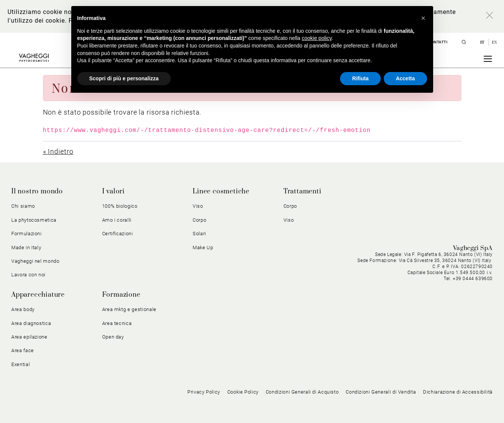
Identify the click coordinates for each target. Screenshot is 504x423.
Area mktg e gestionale (129, 309)
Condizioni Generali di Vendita (381, 392)
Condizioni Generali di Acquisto (302, 392)
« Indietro (58, 151)
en (495, 42)
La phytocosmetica (34, 220)
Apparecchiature (38, 295)
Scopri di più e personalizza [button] (124, 78)
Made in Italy (26, 248)
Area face (23, 350)
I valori (113, 192)
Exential (21, 364)
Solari (199, 234)
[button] (423, 18)
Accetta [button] (405, 78)
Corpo (199, 220)
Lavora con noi (28, 275)
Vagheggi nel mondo (35, 261)
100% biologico (120, 206)
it (483, 42)
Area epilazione (29, 337)
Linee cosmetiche (221, 192)
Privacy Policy (204, 392)
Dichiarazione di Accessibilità (458, 392)
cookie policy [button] (316, 38)
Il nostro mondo (37, 192)
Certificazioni (118, 234)
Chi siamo (23, 206)
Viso (198, 206)
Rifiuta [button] (360, 78)
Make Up (203, 248)
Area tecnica (117, 323)
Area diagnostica (31, 323)
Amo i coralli (117, 220)
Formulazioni (27, 234)
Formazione (121, 295)
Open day (113, 337)
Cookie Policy (243, 392)
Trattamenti (303, 192)
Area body (23, 309)
